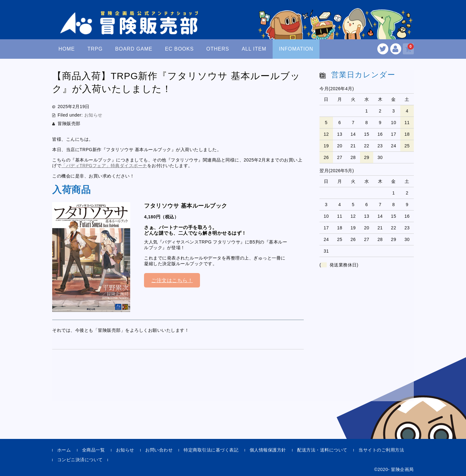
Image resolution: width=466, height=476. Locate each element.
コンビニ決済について (80, 460)
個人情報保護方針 (268, 450)
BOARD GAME (134, 49)
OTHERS (218, 49)
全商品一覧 (94, 450)
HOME (67, 49)
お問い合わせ (159, 450)
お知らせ (93, 115)
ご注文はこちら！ (172, 280)
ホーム (64, 450)
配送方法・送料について (322, 450)
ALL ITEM (254, 49)
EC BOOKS (180, 49)
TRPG (95, 49)
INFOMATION (296, 49)
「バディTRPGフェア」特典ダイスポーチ (104, 166)
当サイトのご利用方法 (381, 450)
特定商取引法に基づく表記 (211, 450)
